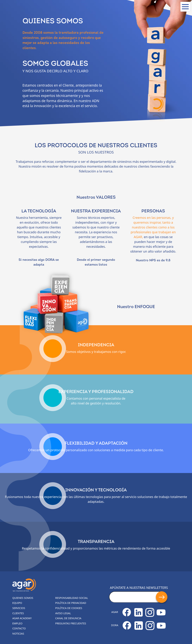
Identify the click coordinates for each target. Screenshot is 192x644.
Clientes (18, 613)
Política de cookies (69, 608)
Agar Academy (22, 618)
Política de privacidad (71, 603)
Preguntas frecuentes (71, 623)
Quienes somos (23, 598)
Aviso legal (63, 613)
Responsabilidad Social (72, 598)
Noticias (18, 634)
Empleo (17, 623)
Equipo (17, 603)
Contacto (19, 628)
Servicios (19, 608)
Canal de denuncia (68, 618)
